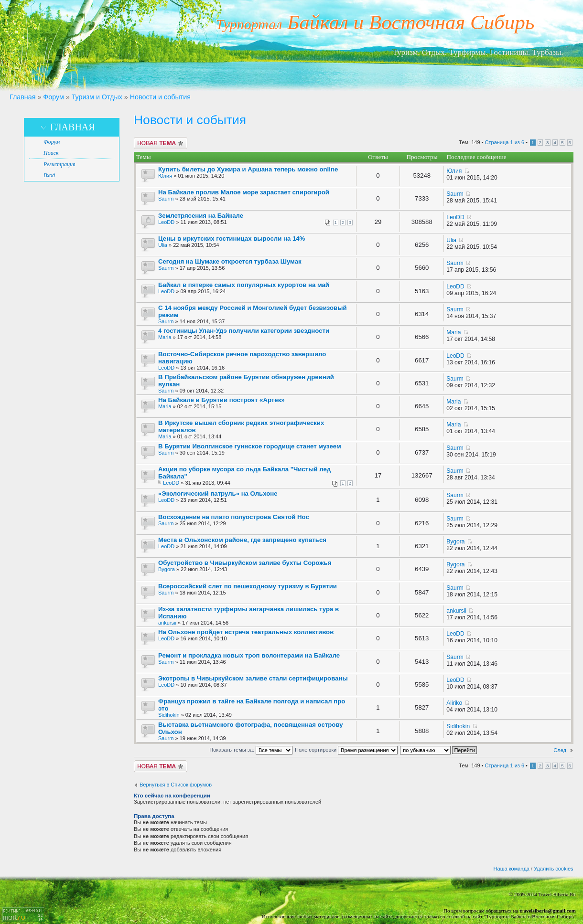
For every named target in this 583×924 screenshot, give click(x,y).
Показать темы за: (251, 750)
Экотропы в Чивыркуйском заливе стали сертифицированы (253, 678)
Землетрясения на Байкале (201, 216)
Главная (22, 97)
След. (561, 750)
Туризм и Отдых (97, 97)
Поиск (51, 153)
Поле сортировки (346, 750)
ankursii (167, 623)
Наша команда (512, 869)
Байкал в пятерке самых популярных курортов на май (244, 285)
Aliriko (454, 703)
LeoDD (166, 222)
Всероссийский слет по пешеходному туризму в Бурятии (248, 586)
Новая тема (161, 143)
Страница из (505, 142)
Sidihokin (169, 715)
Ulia (163, 245)
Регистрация (59, 164)
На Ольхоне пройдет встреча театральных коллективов (246, 632)
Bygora (455, 542)
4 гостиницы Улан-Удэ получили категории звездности (244, 331)
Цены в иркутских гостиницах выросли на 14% (232, 239)
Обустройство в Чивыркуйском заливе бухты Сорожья (245, 563)
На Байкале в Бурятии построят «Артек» (221, 400)
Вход (49, 175)
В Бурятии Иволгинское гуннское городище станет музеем (250, 446)
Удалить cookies (553, 869)
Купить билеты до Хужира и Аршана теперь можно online (248, 169)
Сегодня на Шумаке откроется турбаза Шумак (230, 261)
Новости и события (160, 97)
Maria (165, 337)
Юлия (165, 176)
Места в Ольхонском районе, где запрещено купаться (242, 540)
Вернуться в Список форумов (176, 785)
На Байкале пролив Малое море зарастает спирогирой (244, 192)
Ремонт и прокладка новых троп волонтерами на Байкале (249, 655)
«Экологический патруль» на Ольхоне (218, 494)
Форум (53, 97)
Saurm (166, 199)
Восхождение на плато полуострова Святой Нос (234, 517)
